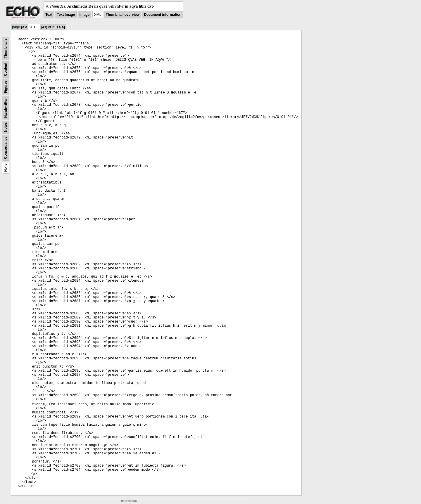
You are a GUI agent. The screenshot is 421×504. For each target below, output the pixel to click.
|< (23, 27)
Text (49, 15)
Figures (6, 87)
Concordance (6, 148)
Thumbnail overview (123, 15)
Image (85, 15)
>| (63, 27)
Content (6, 69)
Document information (163, 15)
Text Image (66, 15)
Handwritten (6, 108)
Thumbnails (6, 48)
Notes (6, 127)
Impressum (129, 501)
